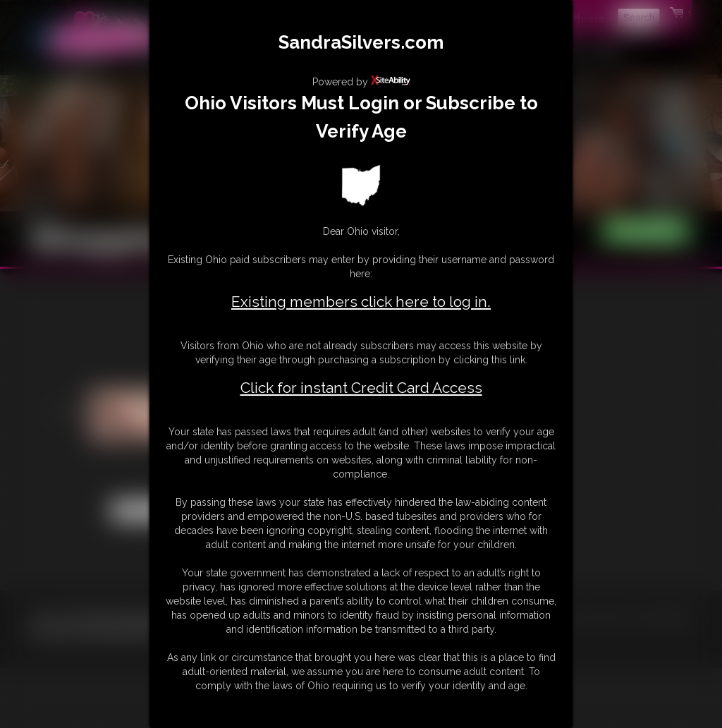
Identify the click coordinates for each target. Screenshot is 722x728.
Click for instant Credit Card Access (361, 388)
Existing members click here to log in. (361, 302)
